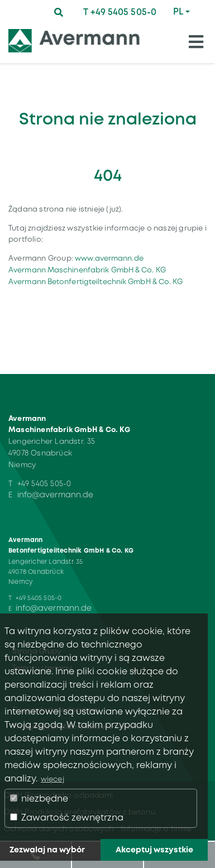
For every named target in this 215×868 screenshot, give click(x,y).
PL (178, 11)
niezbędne (39, 799)
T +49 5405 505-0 (120, 12)
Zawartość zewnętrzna (67, 817)
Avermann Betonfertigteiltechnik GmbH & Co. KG (96, 282)
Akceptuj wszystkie (154, 850)
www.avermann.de (109, 258)
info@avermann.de (56, 495)
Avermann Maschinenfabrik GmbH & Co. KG (87, 270)
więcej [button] (52, 779)
